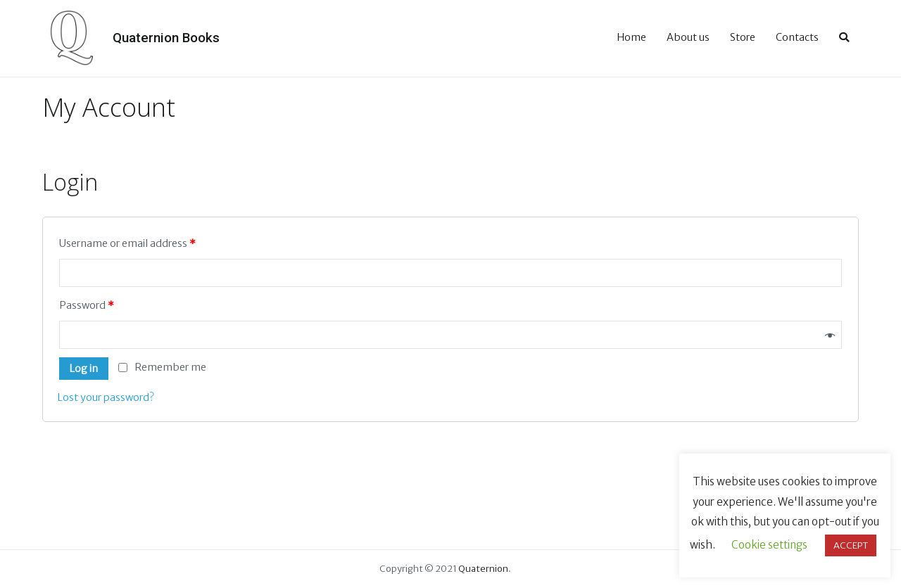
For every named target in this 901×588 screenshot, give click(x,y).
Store (743, 37)
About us (688, 37)
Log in (83, 369)
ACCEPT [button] (851, 545)
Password (87, 305)
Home (631, 37)
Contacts (797, 37)
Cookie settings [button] (769, 545)
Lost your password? (106, 397)
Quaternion (483, 569)
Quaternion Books (166, 38)
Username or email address (127, 243)
